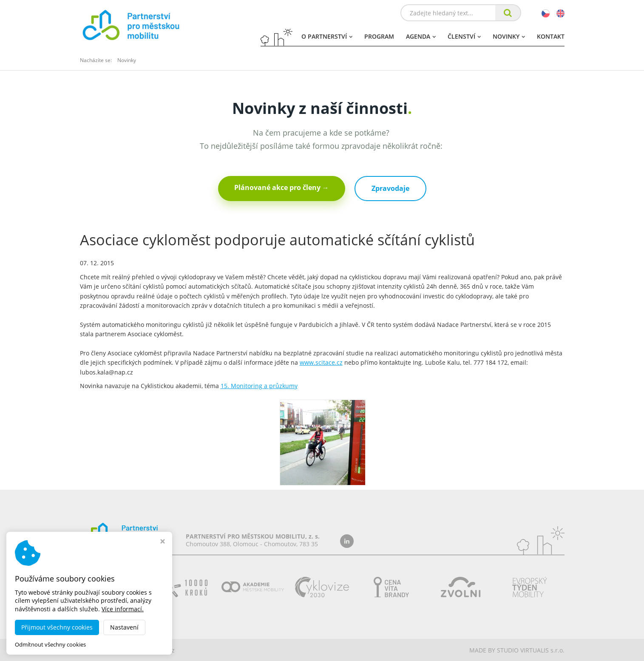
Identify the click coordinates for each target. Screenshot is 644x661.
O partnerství (327, 36)
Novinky (509, 36)
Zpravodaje (390, 188)
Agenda (421, 36)
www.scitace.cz (321, 362)
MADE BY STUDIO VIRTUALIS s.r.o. (517, 650)
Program (379, 36)
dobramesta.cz (154, 650)
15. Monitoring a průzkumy (259, 386)
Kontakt (551, 36)
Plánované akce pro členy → (282, 187)
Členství (464, 36)
